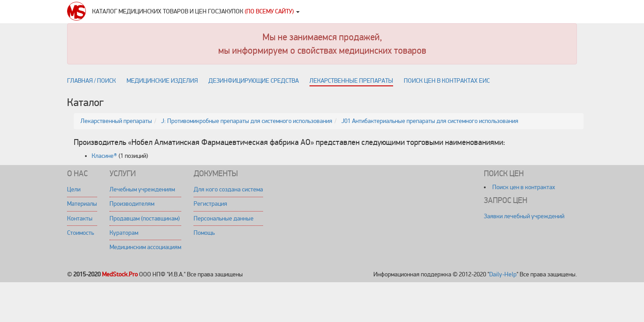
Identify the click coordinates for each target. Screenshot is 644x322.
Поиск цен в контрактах (524, 187)
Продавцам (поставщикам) (145, 218)
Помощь (204, 233)
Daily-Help (503, 274)
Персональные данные (224, 218)
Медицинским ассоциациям (145, 247)
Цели (74, 189)
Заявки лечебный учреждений (524, 216)
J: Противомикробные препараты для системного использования (247, 121)
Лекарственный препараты (116, 121)
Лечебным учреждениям (142, 189)
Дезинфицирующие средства (254, 81)
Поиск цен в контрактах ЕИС (447, 81)
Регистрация (210, 204)
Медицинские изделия (162, 81)
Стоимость (80, 233)
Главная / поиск (91, 81)
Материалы (82, 204)
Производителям (132, 204)
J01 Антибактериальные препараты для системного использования (430, 121)
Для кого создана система (228, 189)
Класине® (104, 156)
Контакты (80, 218)
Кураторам (124, 233)
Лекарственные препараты (351, 81)
